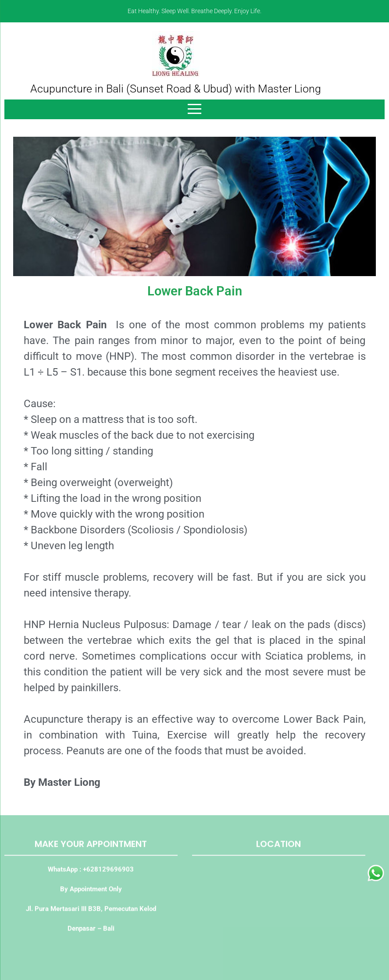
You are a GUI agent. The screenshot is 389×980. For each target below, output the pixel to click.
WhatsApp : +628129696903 (91, 872)
